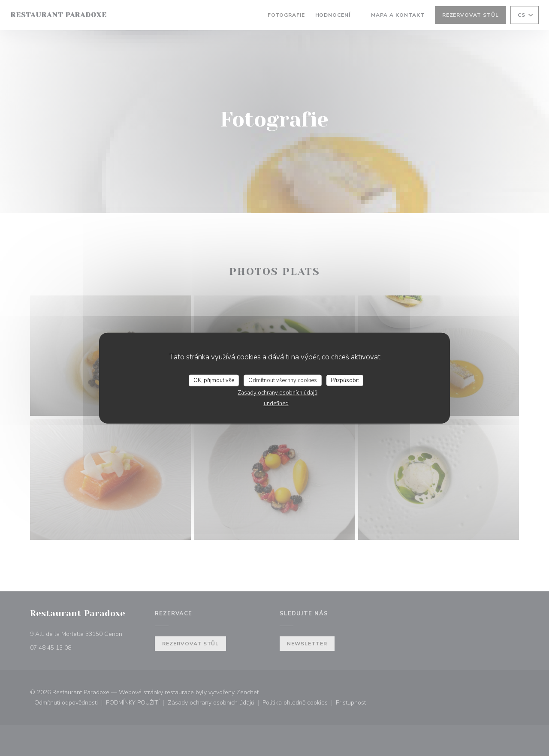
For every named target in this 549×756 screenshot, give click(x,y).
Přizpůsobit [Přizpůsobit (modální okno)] (345, 380)
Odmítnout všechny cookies (283, 380)
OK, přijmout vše (214, 380)
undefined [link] (276, 404)
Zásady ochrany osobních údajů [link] (278, 393)
